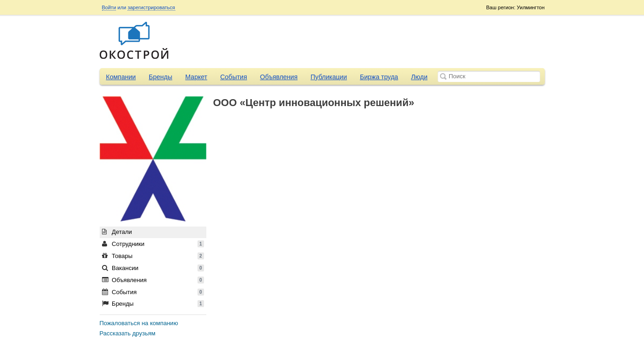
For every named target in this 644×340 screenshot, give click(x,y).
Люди (419, 77)
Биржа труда (379, 77)
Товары (153, 256)
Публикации (329, 77)
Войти (109, 7)
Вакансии (153, 268)
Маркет (196, 77)
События (234, 77)
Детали (117, 232)
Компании (121, 77)
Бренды (161, 77)
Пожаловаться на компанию (139, 323)
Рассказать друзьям (128, 333)
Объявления (279, 77)
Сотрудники (153, 244)
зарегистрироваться (151, 7)
